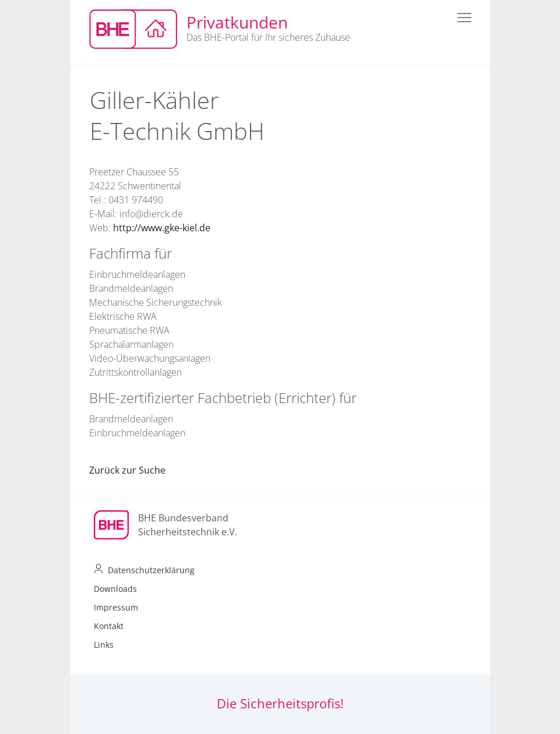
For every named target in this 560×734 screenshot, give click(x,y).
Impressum (116, 607)
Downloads (115, 589)
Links (104, 645)
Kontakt (109, 626)
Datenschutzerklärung (151, 570)
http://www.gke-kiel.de (162, 228)
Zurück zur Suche (127, 470)
